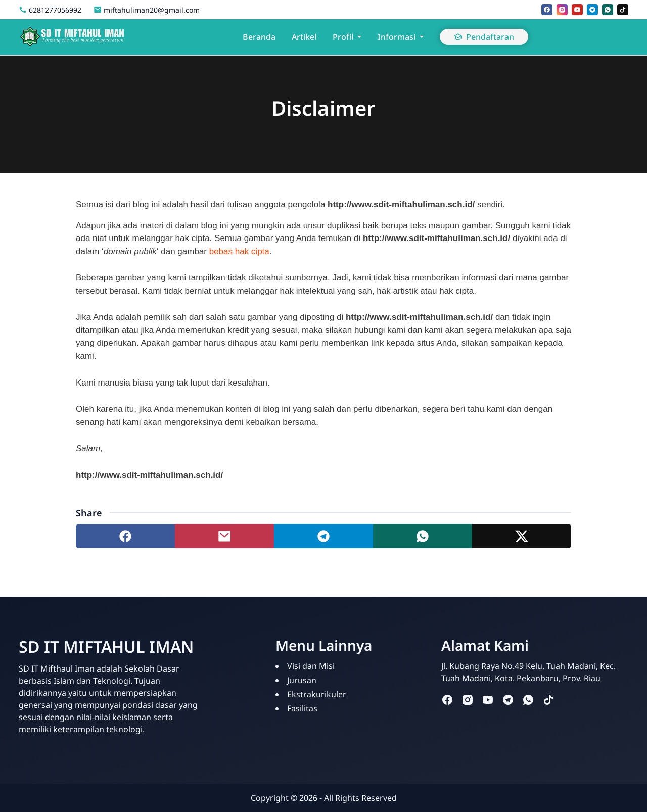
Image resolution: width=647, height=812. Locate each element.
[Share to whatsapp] (423, 536)
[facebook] (547, 10)
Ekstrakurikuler (317, 694)
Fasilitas (302, 708)
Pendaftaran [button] (484, 37)
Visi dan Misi (311, 666)
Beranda (259, 37)
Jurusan (302, 680)
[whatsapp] (608, 10)
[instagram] (562, 10)
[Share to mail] (224, 536)
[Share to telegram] (323, 536)
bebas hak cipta (239, 251)
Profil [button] (343, 37)
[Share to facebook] (125, 536)
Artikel (304, 37)
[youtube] (577, 10)
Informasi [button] (397, 37)
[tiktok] (623, 10)
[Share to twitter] (522, 536)
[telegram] (592, 10)
